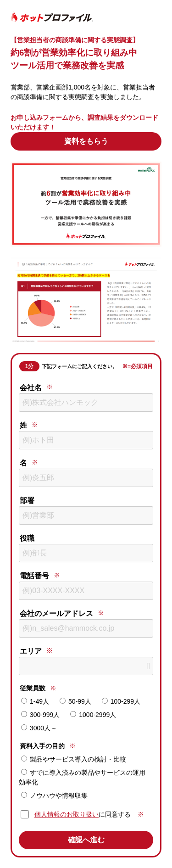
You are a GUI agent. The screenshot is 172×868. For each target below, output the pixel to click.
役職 (27, 538)
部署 (27, 501)
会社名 (31, 388)
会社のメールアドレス (56, 613)
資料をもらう (86, 141)
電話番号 (34, 576)
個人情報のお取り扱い (67, 814)
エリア (31, 651)
